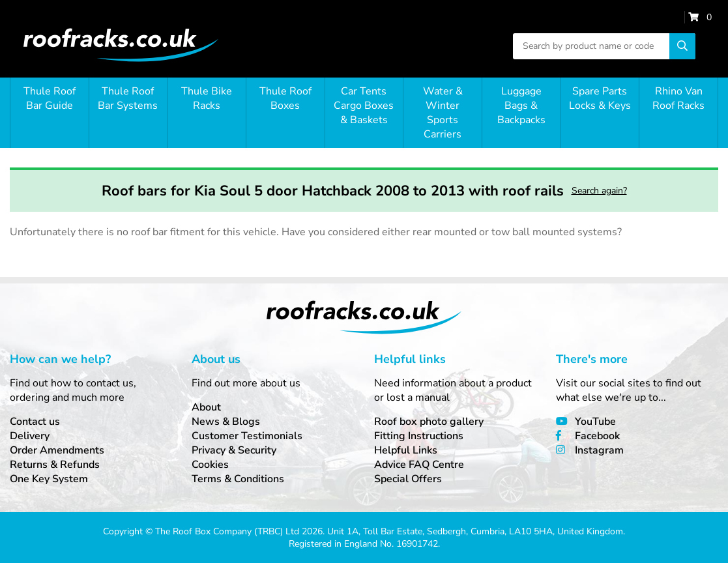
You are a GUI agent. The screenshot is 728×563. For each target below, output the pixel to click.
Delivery (30, 436)
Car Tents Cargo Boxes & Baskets (364, 106)
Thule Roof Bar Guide (50, 98)
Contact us (35, 422)
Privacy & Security (234, 450)
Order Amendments (57, 450)
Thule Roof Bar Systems (128, 98)
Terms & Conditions (238, 479)
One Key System (49, 479)
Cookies (210, 465)
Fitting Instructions (419, 436)
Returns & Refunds (55, 465)
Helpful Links (406, 450)
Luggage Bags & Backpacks (521, 106)
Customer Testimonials (247, 436)
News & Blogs (226, 422)
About (206, 407)
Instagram (599, 450)
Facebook (597, 436)
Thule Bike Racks (207, 98)
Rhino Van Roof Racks (678, 98)
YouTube (595, 422)
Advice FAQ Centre (419, 465)
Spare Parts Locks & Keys (600, 98)
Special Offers (408, 479)
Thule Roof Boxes (285, 98)
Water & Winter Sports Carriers (443, 113)
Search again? (599, 191)
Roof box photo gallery (429, 422)
